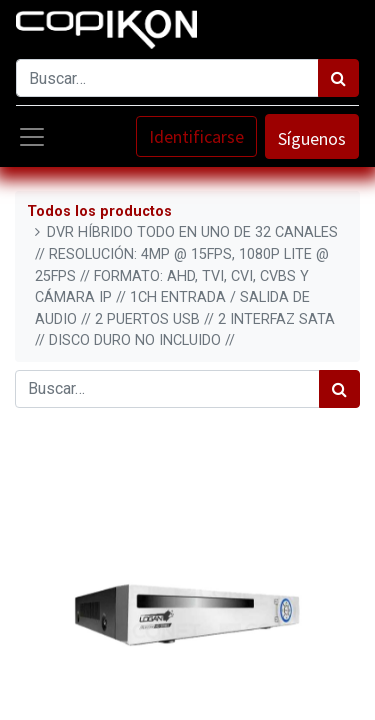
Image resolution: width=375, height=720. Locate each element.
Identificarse (196, 136)
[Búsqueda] (338, 78)
